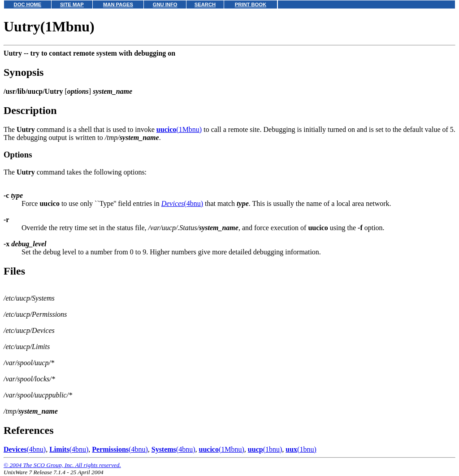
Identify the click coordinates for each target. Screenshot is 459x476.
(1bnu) (265, 449)
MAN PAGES (118, 4)
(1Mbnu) (179, 129)
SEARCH (205, 4)
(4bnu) (182, 203)
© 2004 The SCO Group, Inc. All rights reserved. (62, 465)
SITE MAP (72, 4)
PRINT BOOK (251, 4)
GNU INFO (165, 4)
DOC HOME (28, 4)
